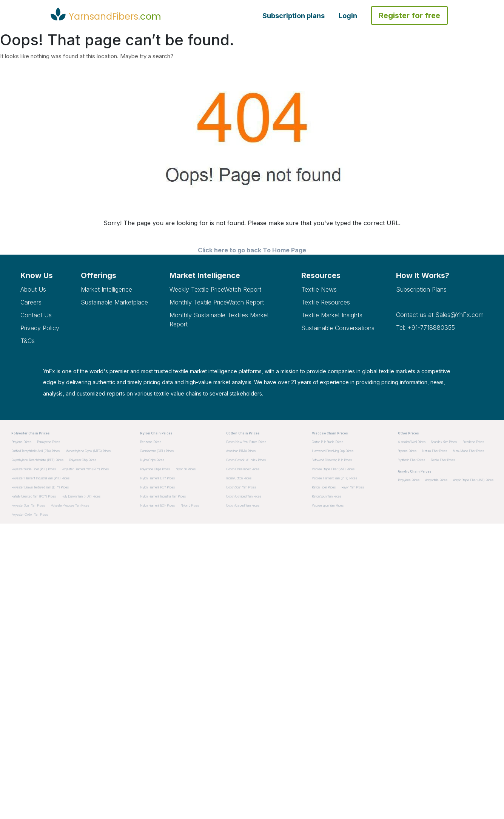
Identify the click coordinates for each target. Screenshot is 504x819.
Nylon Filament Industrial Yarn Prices (163, 496)
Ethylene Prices (21, 442)
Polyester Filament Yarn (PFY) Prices (85, 469)
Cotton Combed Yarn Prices (244, 496)
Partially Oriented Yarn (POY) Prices (34, 496)
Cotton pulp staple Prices (328, 442)
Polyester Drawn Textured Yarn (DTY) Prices (40, 487)
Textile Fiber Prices (443, 460)
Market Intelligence (106, 289)
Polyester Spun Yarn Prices (28, 505)
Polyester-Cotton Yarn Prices (30, 515)
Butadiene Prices (473, 442)
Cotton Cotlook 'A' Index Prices (246, 460)
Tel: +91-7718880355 (425, 328)
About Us (33, 289)
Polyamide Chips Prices (155, 469)
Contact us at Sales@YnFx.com (440, 315)
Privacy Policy (40, 328)
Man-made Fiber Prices (468, 451)
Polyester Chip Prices (83, 460)
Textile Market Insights (332, 315)
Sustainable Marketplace (114, 302)
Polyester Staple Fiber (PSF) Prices (34, 469)
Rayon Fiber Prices (324, 487)
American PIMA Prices (241, 451)
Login (348, 16)
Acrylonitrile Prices (436, 480)
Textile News (319, 289)
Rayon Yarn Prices (353, 487)
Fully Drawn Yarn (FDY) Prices (81, 496)
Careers (31, 302)
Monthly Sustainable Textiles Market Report (219, 320)
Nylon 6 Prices (190, 505)
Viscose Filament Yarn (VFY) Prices (334, 478)
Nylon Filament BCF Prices (157, 505)
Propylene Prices (409, 480)
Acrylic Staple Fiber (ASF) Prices (473, 480)
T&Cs (28, 341)
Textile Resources (326, 302)
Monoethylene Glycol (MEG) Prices (88, 451)
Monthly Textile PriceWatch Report (217, 302)
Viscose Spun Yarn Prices (328, 505)
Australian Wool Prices (412, 442)
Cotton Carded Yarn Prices (243, 505)
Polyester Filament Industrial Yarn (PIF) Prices (40, 478)
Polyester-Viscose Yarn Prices (70, 505)
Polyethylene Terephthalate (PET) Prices (37, 460)
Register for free (409, 15)
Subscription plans (294, 16)
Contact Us (36, 315)
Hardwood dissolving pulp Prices (333, 451)
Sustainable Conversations (338, 328)
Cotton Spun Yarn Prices (241, 487)
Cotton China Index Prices (243, 469)
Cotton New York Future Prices (246, 442)
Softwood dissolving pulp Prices (332, 460)
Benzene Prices (151, 442)
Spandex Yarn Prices (444, 442)
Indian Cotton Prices (239, 478)
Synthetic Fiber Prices (412, 460)
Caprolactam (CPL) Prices (157, 451)
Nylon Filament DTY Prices (157, 478)
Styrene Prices (407, 451)
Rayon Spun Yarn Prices (327, 496)
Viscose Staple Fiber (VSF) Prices (333, 469)
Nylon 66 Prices (186, 469)
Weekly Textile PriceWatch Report (215, 289)
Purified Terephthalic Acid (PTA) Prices (35, 451)
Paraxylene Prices (49, 442)
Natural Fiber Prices (435, 451)
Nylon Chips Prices (152, 460)
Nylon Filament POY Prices (157, 487)
